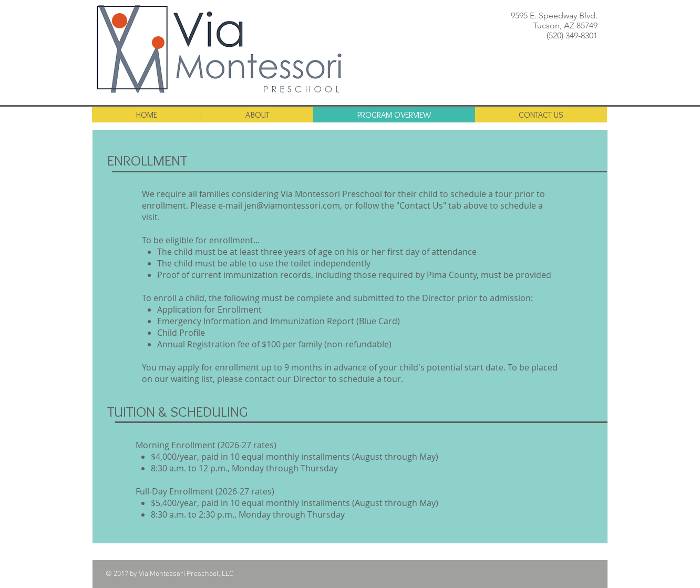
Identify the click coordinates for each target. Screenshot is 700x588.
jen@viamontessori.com (292, 205)
